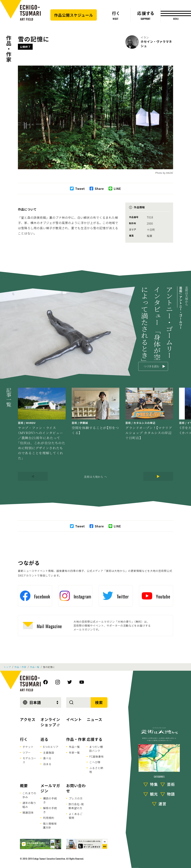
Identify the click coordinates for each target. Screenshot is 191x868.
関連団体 (28, 813)
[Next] (158, 476)
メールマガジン (50, 788)
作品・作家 (9, 49)
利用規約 (49, 818)
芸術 (171, 784)
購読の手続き (50, 800)
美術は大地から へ (95, 477)
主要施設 (49, 753)
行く (24, 739)
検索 (99, 702)
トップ (7, 667)
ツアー (27, 753)
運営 (162, 804)
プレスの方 (76, 798)
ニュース (94, 719)
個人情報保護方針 (50, 825)
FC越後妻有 (97, 756)
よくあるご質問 (76, 816)
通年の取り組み (29, 805)
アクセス (28, 719)
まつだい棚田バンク (96, 749)
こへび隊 (95, 762)
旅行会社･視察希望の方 (76, 806)
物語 (171, 794)
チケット (28, 747)
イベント (74, 719)
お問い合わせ (76, 788)
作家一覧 (74, 753)
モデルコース (29, 760)
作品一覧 (35, 667)
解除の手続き (50, 810)
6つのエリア (51, 747)
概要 (24, 786)
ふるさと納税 (96, 770)
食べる (47, 758)
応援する (95, 739)
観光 (154, 794)
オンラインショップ (50, 722)
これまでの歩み (29, 795)
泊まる (47, 764)
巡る (44, 739)
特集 (154, 784)
